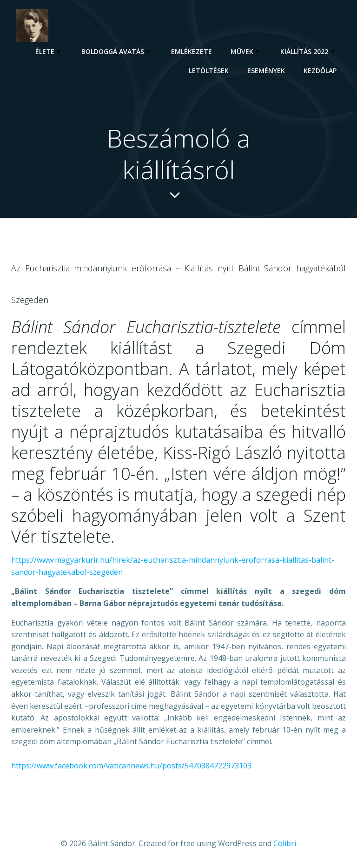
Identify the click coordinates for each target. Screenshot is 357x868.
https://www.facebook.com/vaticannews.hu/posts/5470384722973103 (131, 766)
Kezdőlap (320, 71)
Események (266, 71)
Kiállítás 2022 (308, 51)
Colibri (285, 843)
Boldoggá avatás (117, 51)
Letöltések (209, 71)
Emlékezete (192, 51)
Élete (49, 51)
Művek (246, 51)
